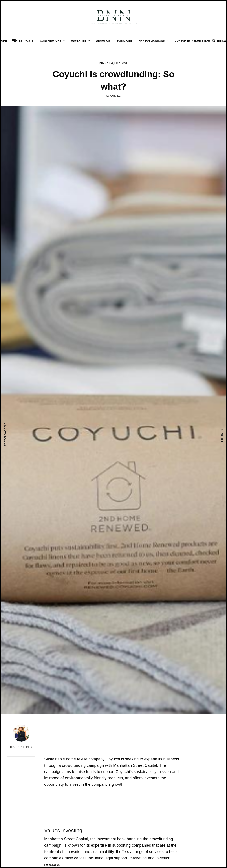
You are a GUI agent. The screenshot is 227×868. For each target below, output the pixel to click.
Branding (106, 63)
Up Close (121, 63)
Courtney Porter (21, 747)
